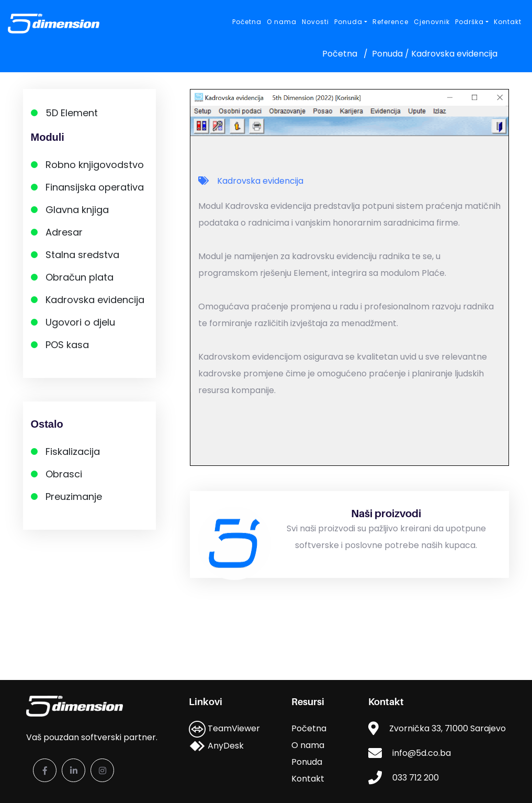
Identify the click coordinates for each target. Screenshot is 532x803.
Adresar (64, 232)
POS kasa (67, 345)
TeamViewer (224, 728)
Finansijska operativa (95, 187)
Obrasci (64, 474)
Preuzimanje (74, 497)
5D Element (72, 113)
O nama (282, 22)
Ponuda (307, 762)
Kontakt (508, 22)
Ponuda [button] (348, 22)
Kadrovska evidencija (95, 300)
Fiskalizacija (73, 451)
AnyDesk (216, 746)
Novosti (315, 22)
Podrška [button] (469, 22)
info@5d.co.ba (422, 753)
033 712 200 (416, 778)
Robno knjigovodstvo (95, 165)
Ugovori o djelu (80, 322)
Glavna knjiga (77, 210)
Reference (390, 22)
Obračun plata (80, 277)
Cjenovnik (432, 22)
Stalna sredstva (82, 255)
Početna (247, 22)
